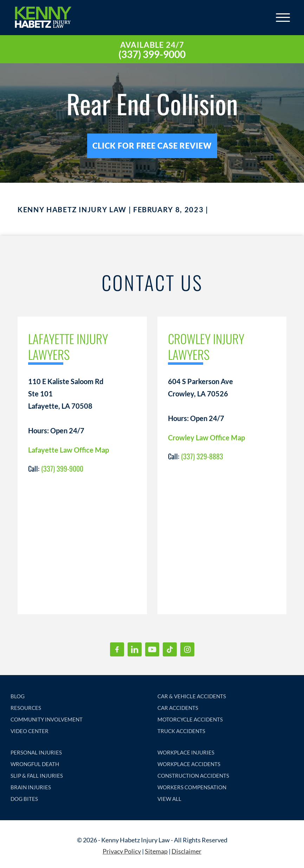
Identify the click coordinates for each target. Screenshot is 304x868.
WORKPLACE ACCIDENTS (189, 764)
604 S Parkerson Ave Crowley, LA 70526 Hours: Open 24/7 (200, 400)
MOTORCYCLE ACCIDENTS (190, 719)
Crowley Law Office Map (206, 438)
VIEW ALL (169, 799)
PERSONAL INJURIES (36, 752)
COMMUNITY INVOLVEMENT (47, 719)
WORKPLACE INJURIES (186, 752)
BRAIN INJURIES (31, 787)
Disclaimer (186, 851)
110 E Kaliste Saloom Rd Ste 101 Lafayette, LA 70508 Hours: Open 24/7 (66, 406)
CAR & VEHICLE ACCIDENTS (192, 696)
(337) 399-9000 (152, 54)
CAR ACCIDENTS (178, 708)
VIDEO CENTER (30, 731)
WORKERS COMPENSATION (192, 787)
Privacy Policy (122, 851)
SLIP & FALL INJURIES (37, 776)
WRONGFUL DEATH (35, 764)
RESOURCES (26, 708)
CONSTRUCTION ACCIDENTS (193, 776)
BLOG (18, 696)
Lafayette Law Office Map (69, 450)
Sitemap (156, 851)
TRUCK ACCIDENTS (181, 731)
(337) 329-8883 (202, 456)
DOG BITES (24, 799)
